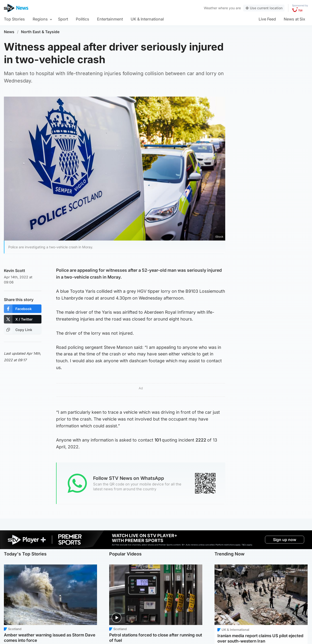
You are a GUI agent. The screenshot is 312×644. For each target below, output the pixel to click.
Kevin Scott (15, 271)
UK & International (147, 19)
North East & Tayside (40, 32)
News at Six (294, 19)
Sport (63, 19)
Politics (83, 19)
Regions (40, 19)
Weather (210, 8)
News (9, 32)
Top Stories (14, 19)
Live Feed (267, 19)
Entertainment (110, 19)
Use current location (264, 8)
